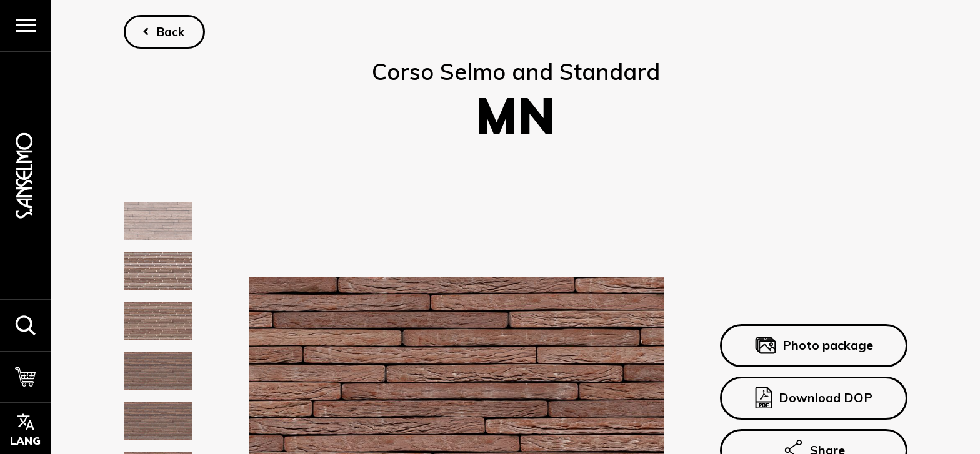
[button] (26, 325)
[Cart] (26, 377)
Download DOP (814, 398)
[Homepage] (26, 175)
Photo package (813, 346)
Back (171, 32)
